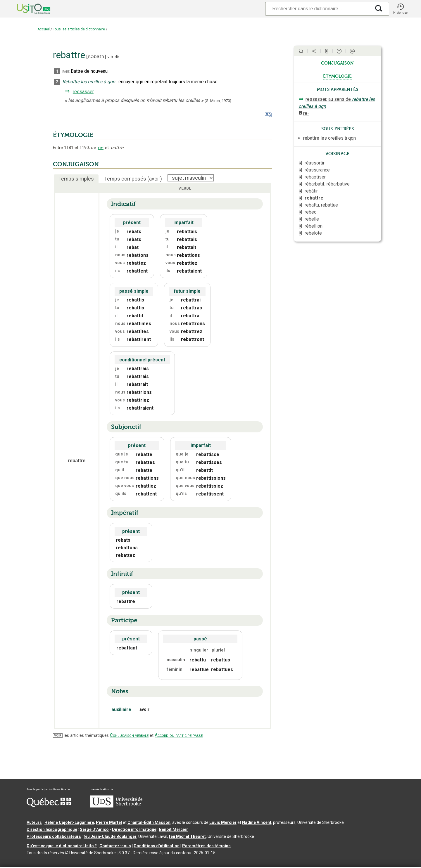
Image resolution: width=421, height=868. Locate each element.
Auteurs (34, 822)
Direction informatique (134, 829)
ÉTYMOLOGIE (73, 135)
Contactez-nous (115, 846)
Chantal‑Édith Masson (149, 822)
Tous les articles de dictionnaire (79, 29)
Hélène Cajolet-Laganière (69, 822)
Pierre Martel (109, 822)
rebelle (312, 219)
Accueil (44, 29)
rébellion (314, 226)
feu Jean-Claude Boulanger (110, 836)
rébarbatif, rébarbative (327, 184)
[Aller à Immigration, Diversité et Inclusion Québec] (49, 805)
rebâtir (311, 191)
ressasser (83, 92)
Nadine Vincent (257, 822)
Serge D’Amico (94, 829)
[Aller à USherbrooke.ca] (116, 806)
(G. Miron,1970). (218, 101)
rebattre (314, 198)
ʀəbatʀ (96, 57)
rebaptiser (315, 177)
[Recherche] (318, 9)
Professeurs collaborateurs (54, 836)
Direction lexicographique (52, 829)
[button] (400, 9)
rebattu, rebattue (321, 205)
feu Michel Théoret (187, 836)
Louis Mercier (223, 822)
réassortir (315, 163)
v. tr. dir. (114, 57)
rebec (310, 212)
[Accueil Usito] (27, 9)
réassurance (317, 170)
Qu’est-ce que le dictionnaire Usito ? (62, 846)
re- (101, 148)
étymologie (337, 76)
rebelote (313, 233)
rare (66, 71)
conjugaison (337, 63)
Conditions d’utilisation (157, 846)
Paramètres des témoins (206, 846)
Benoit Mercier (174, 829)
